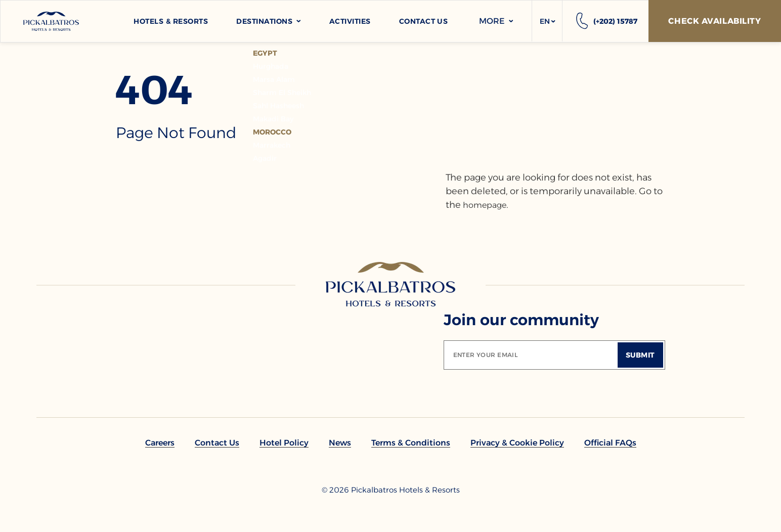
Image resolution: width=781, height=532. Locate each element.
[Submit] (640, 355)
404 (154, 90)
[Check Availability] (715, 21)
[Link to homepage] (390, 284)
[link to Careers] (160, 443)
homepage (485, 205)
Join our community (521, 320)
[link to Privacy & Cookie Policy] (517, 443)
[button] (547, 21)
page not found (176, 133)
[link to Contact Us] (217, 443)
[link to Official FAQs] (610, 443)
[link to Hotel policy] (284, 443)
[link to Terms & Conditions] (411, 443)
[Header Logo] (51, 21)
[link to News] (340, 443)
